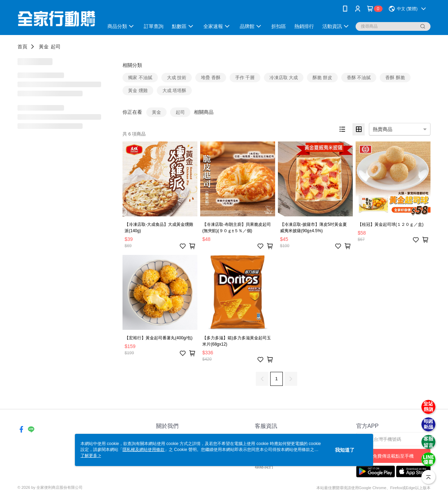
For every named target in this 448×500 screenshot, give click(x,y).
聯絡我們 (264, 467)
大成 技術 (177, 78)
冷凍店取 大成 (284, 78)
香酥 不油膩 (359, 78)
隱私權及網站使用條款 (143, 450)
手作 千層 (245, 78)
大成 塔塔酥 (174, 91)
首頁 (22, 47)
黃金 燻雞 (138, 91)
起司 (56, 47)
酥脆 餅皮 (322, 78)
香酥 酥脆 (395, 78)
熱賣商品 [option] (383, 129)
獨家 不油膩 (140, 78)
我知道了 (345, 450)
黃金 (44, 47)
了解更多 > (91, 456)
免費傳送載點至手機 (393, 456)
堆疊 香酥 (211, 78)
